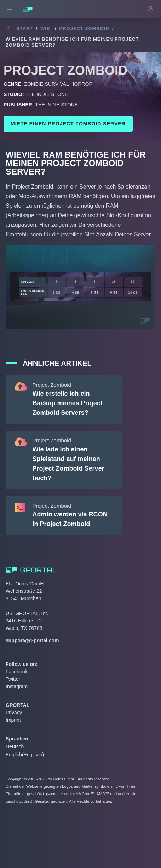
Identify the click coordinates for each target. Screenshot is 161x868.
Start (25, 28)
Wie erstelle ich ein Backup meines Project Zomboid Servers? (68, 403)
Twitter (13, 679)
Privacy (14, 713)
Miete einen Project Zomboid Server (68, 124)
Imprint (13, 720)
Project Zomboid (84, 28)
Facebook (16, 672)
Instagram (17, 686)
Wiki (46, 28)
